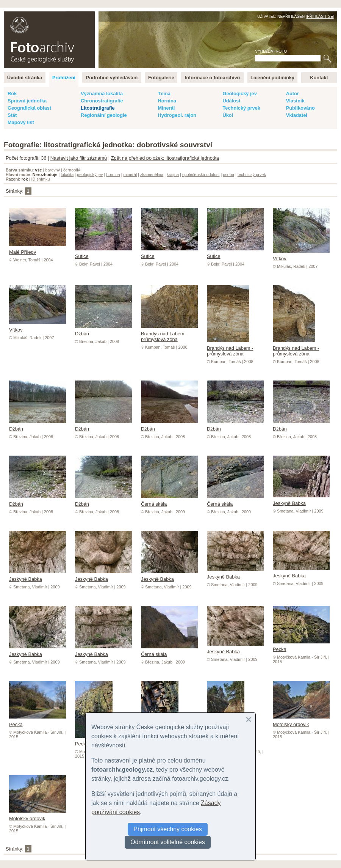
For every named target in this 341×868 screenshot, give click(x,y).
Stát (12, 115)
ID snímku (41, 179)
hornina (113, 175)
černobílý (72, 170)
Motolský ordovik (301, 722)
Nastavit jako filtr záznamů (79, 158)
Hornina (167, 101)
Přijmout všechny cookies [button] (168, 829)
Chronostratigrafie (102, 101)
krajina (173, 175)
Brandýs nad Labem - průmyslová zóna (169, 334)
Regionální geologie (104, 115)
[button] (249, 720)
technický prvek (252, 175)
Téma (164, 94)
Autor (293, 94)
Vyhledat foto (271, 51)
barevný (52, 170)
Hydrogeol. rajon (177, 115)
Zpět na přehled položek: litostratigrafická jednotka (165, 158)
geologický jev (90, 175)
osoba (228, 175)
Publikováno (300, 108)
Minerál (166, 108)
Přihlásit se (320, 17)
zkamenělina (152, 175)
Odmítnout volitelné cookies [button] (168, 842)
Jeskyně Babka (301, 500)
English (86, 15)
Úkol (228, 115)
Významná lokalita (102, 94)
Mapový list (21, 122)
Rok (12, 94)
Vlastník (295, 101)
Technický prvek (241, 108)
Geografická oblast (29, 108)
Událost (231, 101)
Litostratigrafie (98, 108)
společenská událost (201, 175)
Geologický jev (239, 94)
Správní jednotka (27, 101)
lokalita (67, 175)
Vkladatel (297, 115)
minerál (130, 175)
